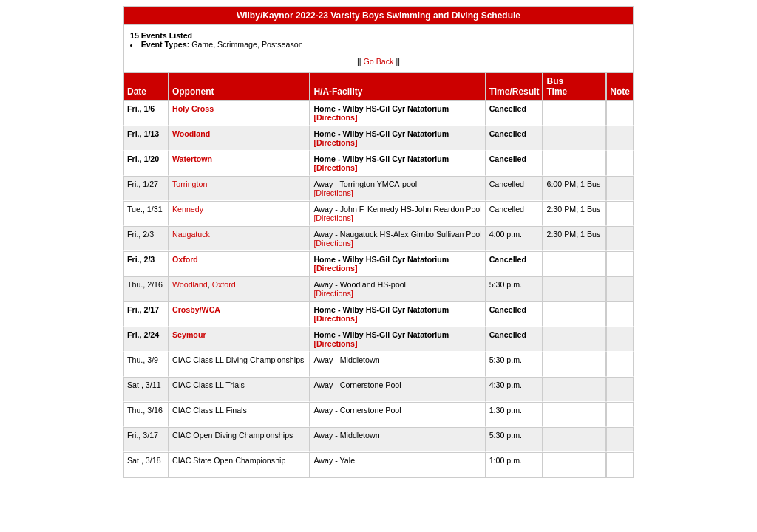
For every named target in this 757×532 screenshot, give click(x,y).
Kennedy (188, 209)
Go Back (379, 61)
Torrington (190, 184)
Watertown (192, 159)
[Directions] (335, 117)
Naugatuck (191, 234)
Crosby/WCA (196, 310)
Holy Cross (193, 109)
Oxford (185, 259)
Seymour (189, 335)
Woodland (191, 134)
